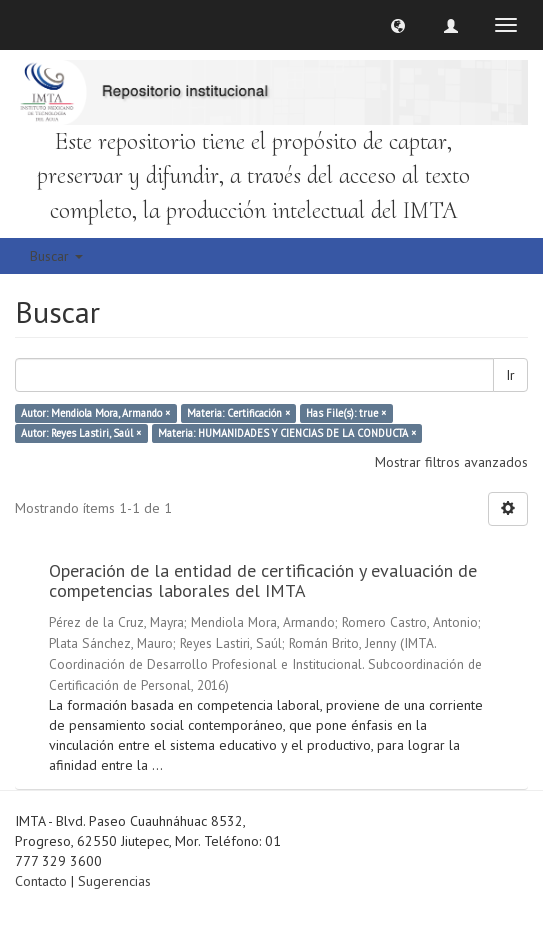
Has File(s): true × (346, 413)
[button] (398, 25)
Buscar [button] (56, 256)
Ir (510, 375)
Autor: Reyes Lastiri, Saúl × (81, 433)
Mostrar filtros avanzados (451, 462)
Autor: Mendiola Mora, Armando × (95, 413)
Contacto (41, 881)
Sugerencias (114, 881)
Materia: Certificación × (238, 413)
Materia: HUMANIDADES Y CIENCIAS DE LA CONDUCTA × (287, 433)
